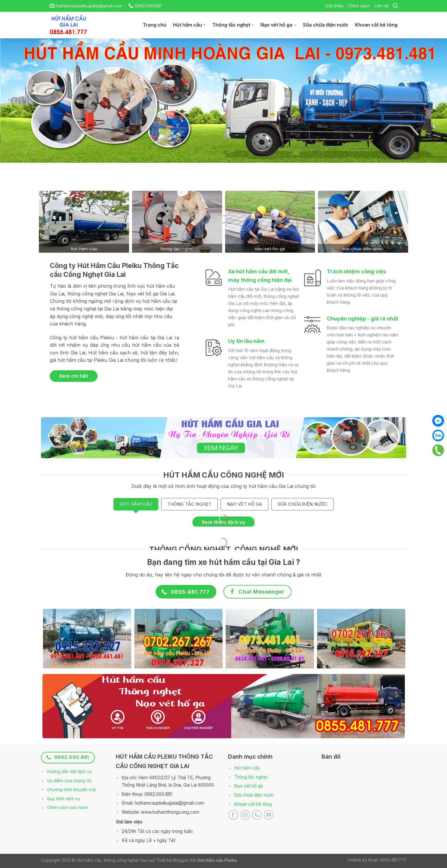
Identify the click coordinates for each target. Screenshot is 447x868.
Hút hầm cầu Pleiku (217, 860)
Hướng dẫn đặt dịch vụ (69, 771)
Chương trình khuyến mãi (71, 789)
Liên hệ (381, 6)
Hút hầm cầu (189, 25)
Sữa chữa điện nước (326, 25)
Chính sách (359, 6)
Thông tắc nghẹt (233, 25)
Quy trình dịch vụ (63, 799)
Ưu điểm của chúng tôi (69, 781)
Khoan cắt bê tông (376, 25)
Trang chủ (155, 25)
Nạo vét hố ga (278, 25)
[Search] (395, 6)
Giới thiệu (334, 6)
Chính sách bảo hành (67, 807)
